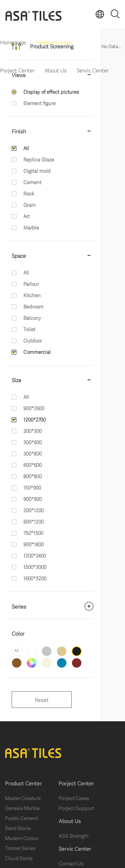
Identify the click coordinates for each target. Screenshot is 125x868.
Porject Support (76, 808)
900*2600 (34, 408)
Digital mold (37, 170)
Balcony (32, 317)
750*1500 (33, 533)
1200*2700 (34, 419)
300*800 (32, 453)
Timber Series (20, 848)
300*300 (32, 430)
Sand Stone (18, 828)
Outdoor (33, 340)
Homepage (13, 42)
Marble (31, 227)
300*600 (32, 442)
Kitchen (32, 295)
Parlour (31, 283)
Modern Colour (22, 838)
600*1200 (33, 521)
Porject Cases (74, 798)
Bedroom (33, 306)
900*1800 (33, 544)
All (26, 148)
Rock (29, 193)
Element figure (39, 103)
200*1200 (33, 510)
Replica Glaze (39, 159)
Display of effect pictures (51, 91)
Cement (32, 182)
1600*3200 (35, 578)
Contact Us (71, 863)
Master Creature (23, 798)
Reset (42, 699)
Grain (29, 204)
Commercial (37, 351)
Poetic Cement (21, 818)
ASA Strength (74, 835)
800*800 (32, 476)
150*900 (32, 487)
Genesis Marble (22, 808)
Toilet (29, 329)
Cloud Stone (19, 858)
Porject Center (17, 70)
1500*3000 (35, 567)
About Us (56, 70)
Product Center (54, 42)
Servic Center (93, 70)
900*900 (32, 499)
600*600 (32, 465)
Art (26, 216)
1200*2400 (35, 555)
